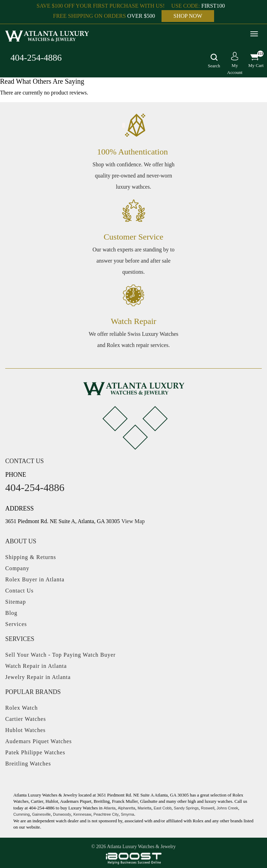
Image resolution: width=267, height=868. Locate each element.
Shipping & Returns (31, 557)
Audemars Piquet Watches (38, 741)
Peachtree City (106, 814)
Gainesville (41, 814)
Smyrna (127, 814)
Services (16, 624)
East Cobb (162, 808)
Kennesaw (82, 814)
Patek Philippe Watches (35, 752)
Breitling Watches (28, 764)
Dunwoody (62, 814)
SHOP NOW (188, 16)
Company (17, 568)
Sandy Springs (186, 808)
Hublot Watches (25, 730)
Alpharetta (126, 808)
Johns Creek (227, 808)
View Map (133, 521)
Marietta (144, 808)
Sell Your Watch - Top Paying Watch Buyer (60, 655)
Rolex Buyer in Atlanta (35, 579)
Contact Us (19, 591)
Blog (11, 613)
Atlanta (110, 808)
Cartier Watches (26, 719)
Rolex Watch (21, 708)
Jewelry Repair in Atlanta (38, 677)
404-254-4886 (36, 58)
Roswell (208, 808)
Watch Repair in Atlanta (36, 666)
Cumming (21, 814)
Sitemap (15, 602)
